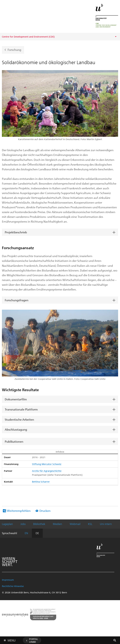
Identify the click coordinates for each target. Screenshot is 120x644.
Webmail (75, 524)
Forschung (14, 50)
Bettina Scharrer (41, 482)
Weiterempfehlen (19, 511)
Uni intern (106, 524)
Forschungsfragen (17, 300)
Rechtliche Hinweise (13, 586)
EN (26, 533)
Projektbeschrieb (16, 232)
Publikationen (14, 441)
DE (37, 533)
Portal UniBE (34, 640)
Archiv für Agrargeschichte (47, 471)
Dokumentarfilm (16, 399)
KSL (90, 524)
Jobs (23, 524)
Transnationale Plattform (21, 409)
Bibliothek (39, 524)
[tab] (60, 232)
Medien (57, 524)
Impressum (8, 580)
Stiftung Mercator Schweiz (47, 464)
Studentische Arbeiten (19, 419)
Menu (12, 640)
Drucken (45, 511)
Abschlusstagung (16, 429)
